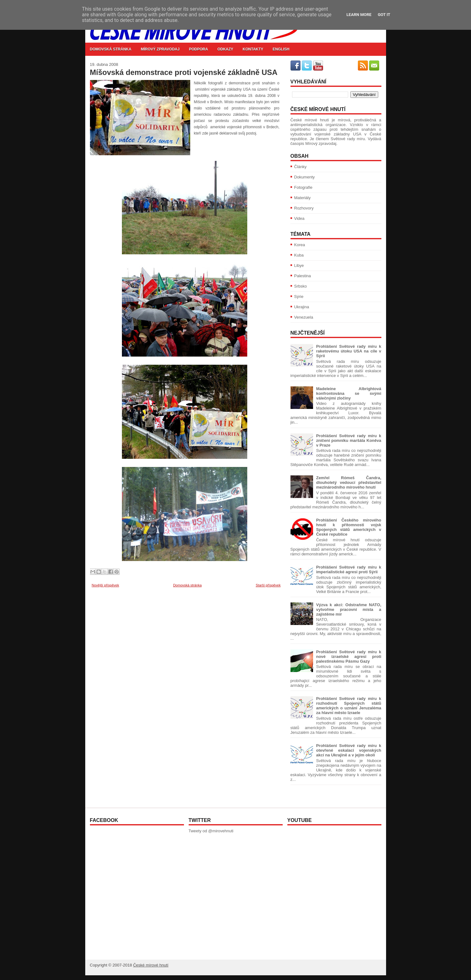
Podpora (199, 49)
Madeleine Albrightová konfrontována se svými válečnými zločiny (349, 393)
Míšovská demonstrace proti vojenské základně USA (184, 72)
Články (301, 167)
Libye (299, 265)
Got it (384, 15)
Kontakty (253, 49)
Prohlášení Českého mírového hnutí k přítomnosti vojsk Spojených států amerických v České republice (349, 527)
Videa (299, 218)
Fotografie (304, 187)
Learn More (359, 15)
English (281, 49)
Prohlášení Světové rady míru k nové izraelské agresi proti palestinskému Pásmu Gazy (349, 657)
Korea (300, 245)
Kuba (299, 255)
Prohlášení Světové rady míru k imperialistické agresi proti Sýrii (349, 569)
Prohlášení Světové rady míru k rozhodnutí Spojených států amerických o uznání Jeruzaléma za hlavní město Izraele (349, 706)
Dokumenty (305, 177)
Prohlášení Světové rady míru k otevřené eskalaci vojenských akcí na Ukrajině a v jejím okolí (349, 750)
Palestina (303, 276)
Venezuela (304, 317)
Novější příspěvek (105, 585)
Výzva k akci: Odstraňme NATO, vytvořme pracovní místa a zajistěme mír (349, 609)
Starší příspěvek (268, 585)
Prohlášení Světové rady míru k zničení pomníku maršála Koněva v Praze (349, 440)
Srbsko (301, 286)
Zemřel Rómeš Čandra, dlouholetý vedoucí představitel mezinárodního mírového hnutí (349, 482)
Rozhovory (304, 208)
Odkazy (225, 49)
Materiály (303, 198)
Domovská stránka (111, 49)
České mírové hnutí (151, 965)
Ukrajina (302, 307)
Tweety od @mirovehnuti (211, 831)
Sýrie (299, 297)
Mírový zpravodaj (160, 49)
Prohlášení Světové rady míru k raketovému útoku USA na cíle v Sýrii (349, 351)
